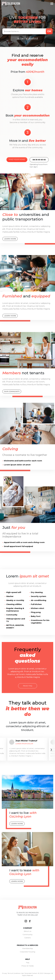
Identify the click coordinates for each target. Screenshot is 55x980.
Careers (28, 938)
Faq (28, 963)
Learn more (10, 239)
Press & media (27, 966)
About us (28, 931)
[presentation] (51, 749)
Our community (12, 391)
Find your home (17, 160)
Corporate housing (27, 952)
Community (28, 934)
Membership (28, 948)
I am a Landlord (29, 38)
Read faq (28, 686)
